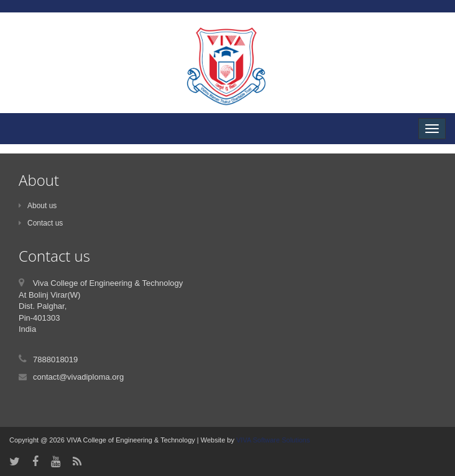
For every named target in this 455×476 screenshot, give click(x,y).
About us (38, 206)
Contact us (41, 223)
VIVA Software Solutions (272, 440)
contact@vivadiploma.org (78, 377)
